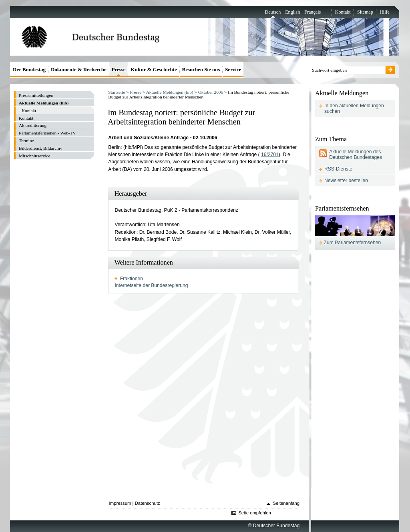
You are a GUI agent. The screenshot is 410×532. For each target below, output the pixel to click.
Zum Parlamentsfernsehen (353, 243)
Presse (136, 92)
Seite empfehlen (255, 513)
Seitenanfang (286, 503)
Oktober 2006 (211, 92)
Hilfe (385, 12)
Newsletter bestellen (346, 181)
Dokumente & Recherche (79, 69)
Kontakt (343, 12)
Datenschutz (148, 503)
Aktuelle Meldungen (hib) (170, 92)
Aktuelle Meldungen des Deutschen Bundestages (356, 155)
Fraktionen (132, 279)
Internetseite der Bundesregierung (151, 285)
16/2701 (270, 155)
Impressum (120, 503)
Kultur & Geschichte (154, 69)
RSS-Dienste (338, 169)
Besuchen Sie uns (201, 69)
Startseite (117, 92)
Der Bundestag (29, 69)
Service (233, 69)
